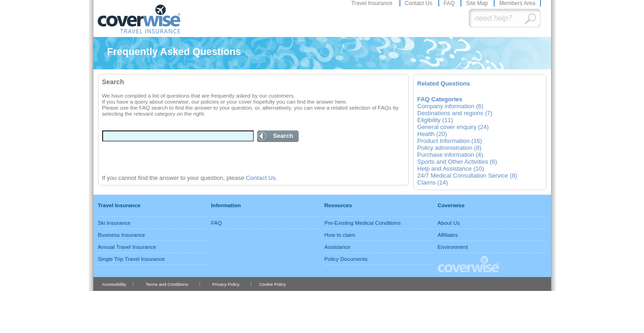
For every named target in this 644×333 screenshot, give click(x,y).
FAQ (450, 3)
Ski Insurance (114, 223)
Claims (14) (433, 182)
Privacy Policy (226, 284)
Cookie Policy (273, 284)
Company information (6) (451, 106)
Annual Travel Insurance (127, 247)
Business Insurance (122, 235)
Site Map (478, 3)
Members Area (517, 3)
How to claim (340, 235)
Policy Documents (346, 259)
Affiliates (448, 235)
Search (283, 136)
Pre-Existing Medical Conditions (363, 223)
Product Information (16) (450, 141)
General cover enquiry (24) (453, 127)
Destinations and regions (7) (455, 113)
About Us (449, 223)
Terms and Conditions (167, 284)
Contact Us (420, 3)
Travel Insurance (373, 3)
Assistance (338, 247)
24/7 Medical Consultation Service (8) (467, 176)
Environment (453, 247)
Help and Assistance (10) (451, 169)
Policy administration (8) (450, 148)
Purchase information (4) (450, 155)
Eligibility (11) (435, 120)
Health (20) (432, 134)
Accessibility (114, 284)
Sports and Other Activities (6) (457, 162)
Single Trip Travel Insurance (132, 259)
